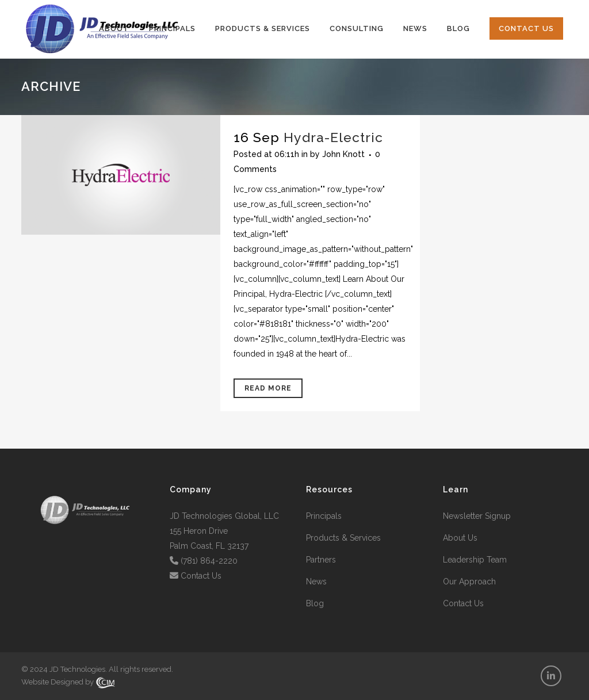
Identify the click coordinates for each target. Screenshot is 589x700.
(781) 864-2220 (209, 561)
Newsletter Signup (477, 516)
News (316, 582)
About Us (460, 538)
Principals (324, 516)
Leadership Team (475, 560)
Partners (321, 560)
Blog (315, 603)
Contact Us (201, 576)
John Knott (343, 154)
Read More (268, 388)
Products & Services (343, 538)
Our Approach (469, 582)
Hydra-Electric (333, 137)
